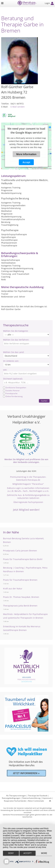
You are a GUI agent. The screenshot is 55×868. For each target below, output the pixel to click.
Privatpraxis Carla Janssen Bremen (20, 551)
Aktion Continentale (36, 801)
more (44, 853)
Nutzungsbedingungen (11, 798)
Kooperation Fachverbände (15, 801)
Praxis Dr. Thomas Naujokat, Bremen (21, 597)
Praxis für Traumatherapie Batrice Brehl (23, 559)
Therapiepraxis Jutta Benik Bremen (20, 606)
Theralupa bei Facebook (38, 796)
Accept (26, 162)
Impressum (47, 798)
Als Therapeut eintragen (16, 796)
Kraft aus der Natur (13, 589)
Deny (11, 853)
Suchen (44, 401)
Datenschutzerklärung (31, 798)
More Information (26, 154)
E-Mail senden (18, 107)
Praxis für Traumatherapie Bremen (20, 580)
